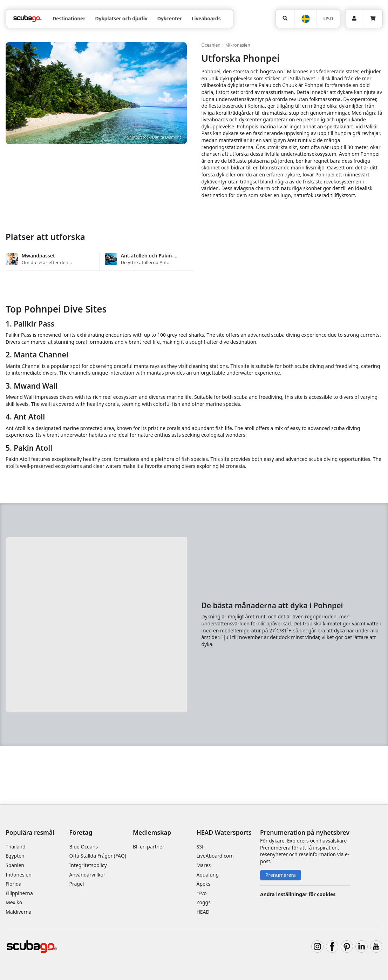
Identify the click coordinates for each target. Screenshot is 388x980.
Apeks (204, 884)
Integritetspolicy (88, 865)
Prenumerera (281, 875)
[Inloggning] (354, 19)
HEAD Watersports (224, 832)
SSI (200, 847)
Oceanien (211, 45)
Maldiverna (19, 912)
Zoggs (204, 902)
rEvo (202, 893)
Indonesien (19, 875)
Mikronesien (238, 45)
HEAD (203, 912)
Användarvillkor (87, 875)
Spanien (15, 865)
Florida (13, 884)
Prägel (77, 884)
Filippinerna (19, 893)
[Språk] (305, 19)
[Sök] (285, 19)
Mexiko (14, 902)
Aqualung (208, 875)
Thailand (16, 847)
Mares (204, 865)
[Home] (27, 18)
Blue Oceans (84, 847)
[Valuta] (328, 19)
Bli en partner (149, 847)
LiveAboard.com (215, 856)
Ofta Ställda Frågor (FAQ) (98, 856)
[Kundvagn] (372, 19)
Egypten (15, 856)
